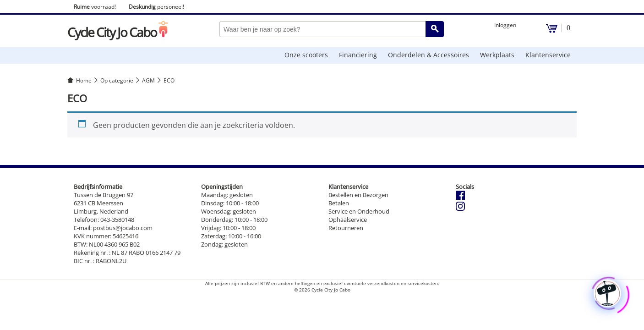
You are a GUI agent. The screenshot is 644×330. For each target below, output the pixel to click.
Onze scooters (306, 55)
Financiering (358, 55)
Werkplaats (497, 55)
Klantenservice (548, 55)
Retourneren (346, 228)
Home (84, 80)
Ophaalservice (348, 220)
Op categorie (117, 80)
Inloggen (505, 25)
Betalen (339, 203)
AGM (148, 80)
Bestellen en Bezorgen (358, 195)
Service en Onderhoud (359, 211)
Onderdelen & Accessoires (428, 55)
